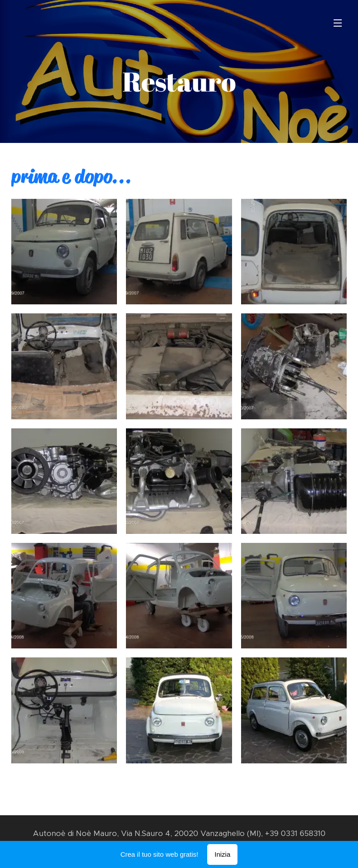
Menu (338, 23)
